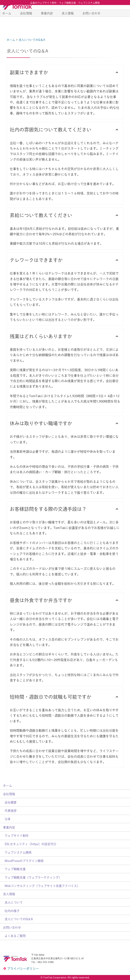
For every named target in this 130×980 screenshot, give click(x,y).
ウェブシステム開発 (18, 852)
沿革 (8, 819)
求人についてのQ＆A (19, 919)
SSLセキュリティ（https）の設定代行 (30, 844)
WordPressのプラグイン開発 (24, 861)
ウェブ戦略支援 (15, 869)
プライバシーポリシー (23, 968)
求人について (14, 902)
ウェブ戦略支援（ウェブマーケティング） (33, 877)
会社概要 (11, 802)
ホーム (7, 22)
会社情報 (26, 22)
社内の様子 (12, 911)
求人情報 (68, 22)
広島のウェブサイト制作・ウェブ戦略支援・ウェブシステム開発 (65, 3)
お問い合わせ (91, 22)
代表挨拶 (11, 810)
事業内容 (47, 22)
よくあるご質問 (15, 936)
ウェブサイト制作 (17, 835)
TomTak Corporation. (55, 977)
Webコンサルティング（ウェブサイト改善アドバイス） (42, 886)
